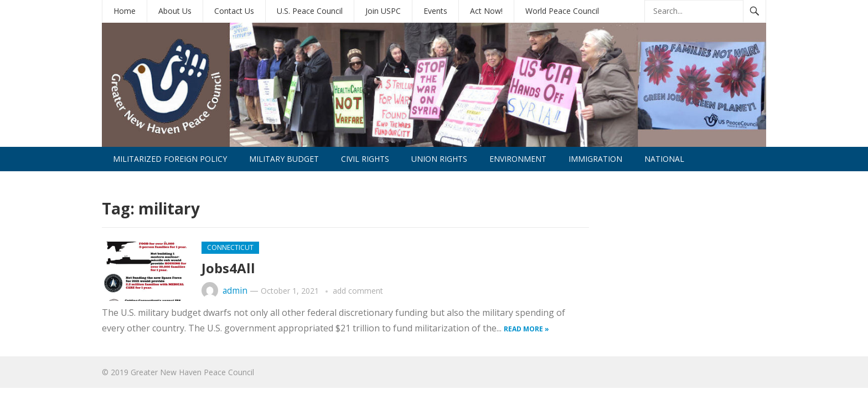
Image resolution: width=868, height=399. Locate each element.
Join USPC (383, 11)
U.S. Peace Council (310, 11)
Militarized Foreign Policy (170, 159)
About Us (175, 11)
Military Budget (284, 159)
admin (235, 291)
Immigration (595, 159)
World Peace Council (562, 11)
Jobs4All (228, 268)
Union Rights (439, 159)
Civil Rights (365, 159)
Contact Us (234, 11)
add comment (358, 291)
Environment (518, 159)
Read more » (526, 329)
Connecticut (230, 247)
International (144, 183)
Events (435, 11)
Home (125, 11)
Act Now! (486, 11)
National (664, 159)
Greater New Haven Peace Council (192, 372)
